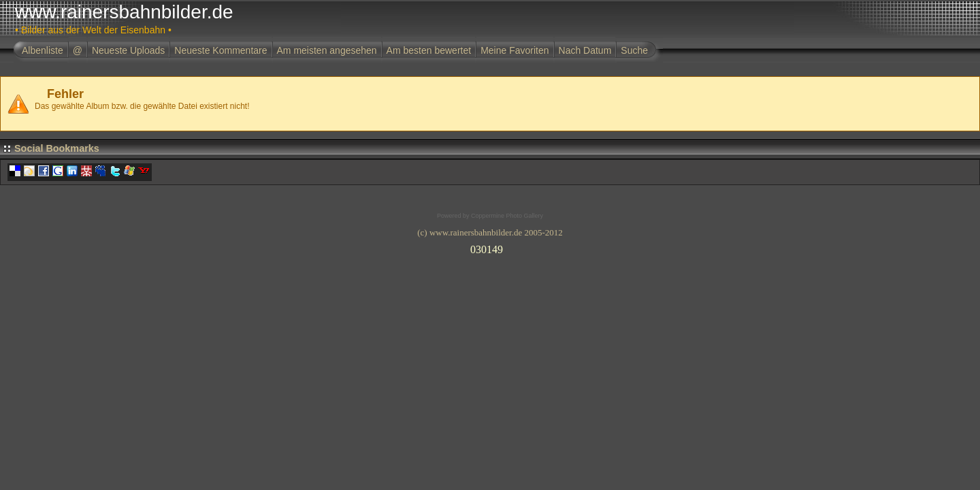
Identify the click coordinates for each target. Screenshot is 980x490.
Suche (634, 50)
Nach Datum (585, 50)
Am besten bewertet (429, 50)
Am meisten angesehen (327, 50)
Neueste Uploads (128, 50)
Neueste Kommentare (220, 50)
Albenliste (43, 50)
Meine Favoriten (514, 50)
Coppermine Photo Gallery (507, 216)
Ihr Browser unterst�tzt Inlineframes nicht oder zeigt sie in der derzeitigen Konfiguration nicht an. (490, 247)
